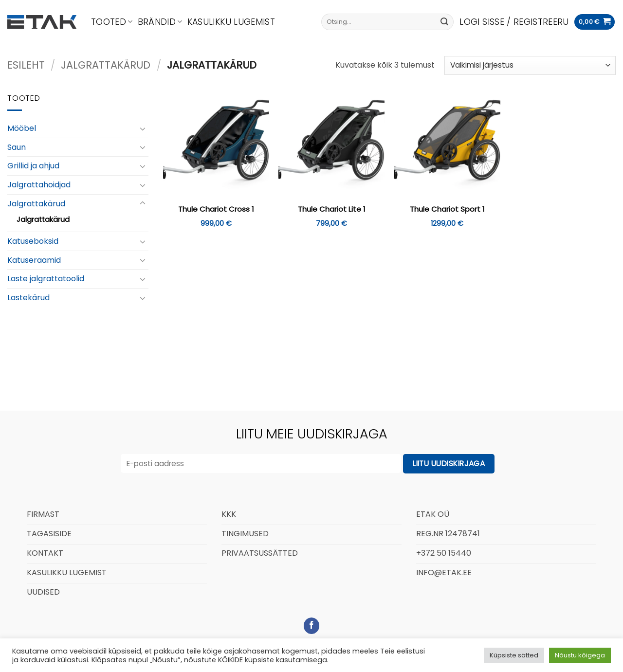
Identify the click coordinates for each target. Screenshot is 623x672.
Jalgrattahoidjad (39, 185)
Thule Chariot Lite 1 (332, 209)
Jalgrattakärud (106, 65)
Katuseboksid (33, 241)
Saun (17, 147)
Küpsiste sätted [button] (514, 655)
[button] (514, 22)
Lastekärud (28, 298)
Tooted (112, 22)
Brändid (160, 22)
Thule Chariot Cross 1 (216, 209)
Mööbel (22, 128)
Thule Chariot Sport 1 (447, 209)
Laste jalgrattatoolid (46, 279)
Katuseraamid (34, 260)
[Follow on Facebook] (312, 626)
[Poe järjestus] (530, 65)
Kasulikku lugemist (231, 22)
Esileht (26, 65)
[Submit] (444, 22)
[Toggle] (143, 128)
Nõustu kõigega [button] (580, 655)
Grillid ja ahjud (33, 166)
